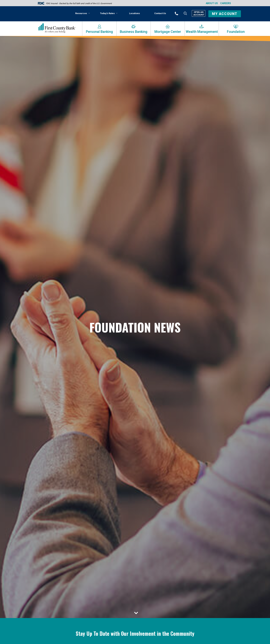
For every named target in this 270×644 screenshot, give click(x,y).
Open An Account (199, 13)
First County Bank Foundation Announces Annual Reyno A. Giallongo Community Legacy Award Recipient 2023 (201, 516)
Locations (134, 13)
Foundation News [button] (154, 465)
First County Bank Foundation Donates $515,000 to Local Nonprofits (200, 604)
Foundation (236, 32)
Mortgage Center (168, 32)
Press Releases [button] (181, 465)
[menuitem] (83, 15)
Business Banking (134, 32)
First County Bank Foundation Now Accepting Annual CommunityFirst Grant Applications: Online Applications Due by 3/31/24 (134, 517)
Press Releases (52, 524)
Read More (51, 532)
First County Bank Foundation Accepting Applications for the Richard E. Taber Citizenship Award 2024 (67, 516)
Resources (82, 13)
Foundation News (70, 524)
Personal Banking (99, 32)
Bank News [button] (101, 465)
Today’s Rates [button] (109, 13)
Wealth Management (202, 32)
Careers (226, 3)
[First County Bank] (57, 28)
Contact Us (160, 13)
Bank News (135, 527)
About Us (212, 3)
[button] (181, 13)
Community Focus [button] (125, 465)
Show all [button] (84, 465)
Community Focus (187, 529)
